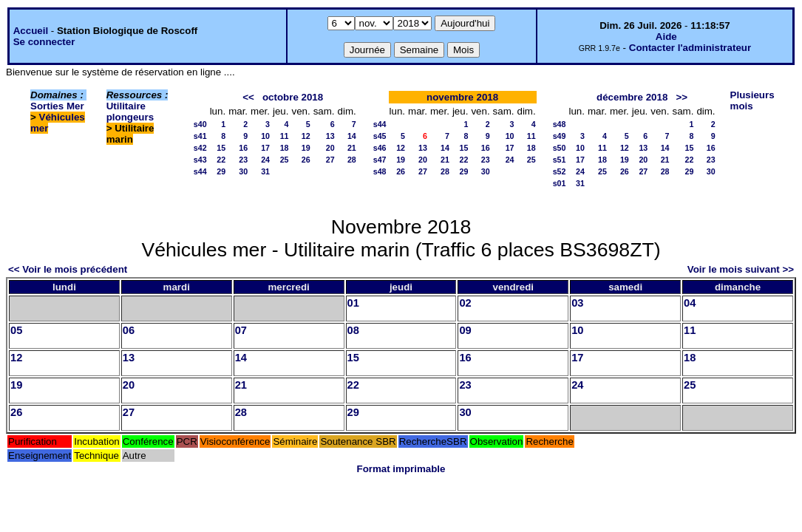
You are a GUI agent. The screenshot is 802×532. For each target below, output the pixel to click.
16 (243, 148)
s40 (200, 124)
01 (353, 303)
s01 (560, 183)
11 (285, 136)
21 (352, 148)
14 (352, 136)
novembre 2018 (462, 97)
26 (306, 160)
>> (682, 97)
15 (221, 148)
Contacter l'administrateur (690, 48)
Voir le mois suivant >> (741, 269)
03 (577, 303)
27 (330, 160)
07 (241, 330)
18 (285, 148)
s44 (200, 171)
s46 (380, 148)
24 (265, 160)
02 (465, 303)
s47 (380, 160)
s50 (560, 148)
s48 (380, 171)
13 (330, 136)
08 (353, 330)
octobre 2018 (293, 97)
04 (690, 303)
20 (330, 148)
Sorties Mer (57, 106)
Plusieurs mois (752, 100)
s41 (200, 136)
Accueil (31, 31)
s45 (380, 136)
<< (248, 97)
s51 (560, 160)
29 (221, 171)
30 (243, 171)
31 (265, 171)
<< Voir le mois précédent (68, 269)
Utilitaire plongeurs (130, 112)
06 (129, 330)
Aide (666, 37)
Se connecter (44, 42)
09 (465, 330)
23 (243, 160)
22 (221, 160)
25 (285, 160)
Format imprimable (401, 469)
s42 (200, 148)
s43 (200, 160)
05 (16, 330)
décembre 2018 (632, 97)
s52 (560, 171)
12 (306, 136)
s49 (560, 136)
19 (306, 148)
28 (352, 160)
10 (265, 136)
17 (265, 148)
